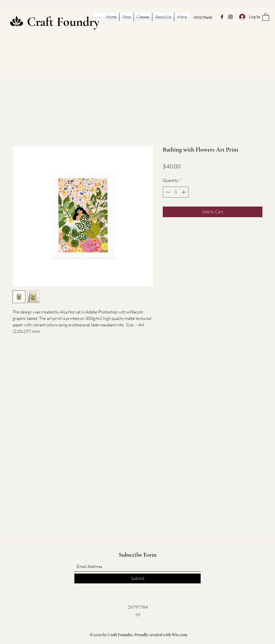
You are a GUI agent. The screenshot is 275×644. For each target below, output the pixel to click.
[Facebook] (222, 17)
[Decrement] (167, 192)
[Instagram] (230, 17)
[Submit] (137, 578)
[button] (266, 17)
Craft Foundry (63, 22)
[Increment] (184, 192)
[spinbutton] (176, 192)
